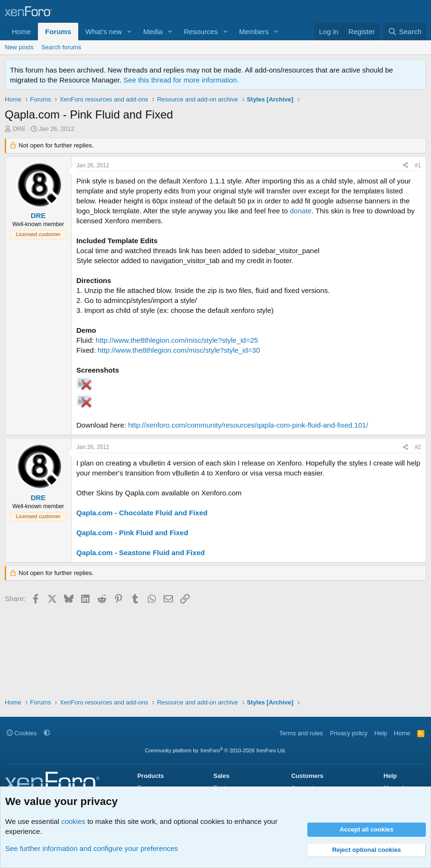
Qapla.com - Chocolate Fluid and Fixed (142, 513)
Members (254, 32)
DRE (19, 129)
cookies (73, 821)
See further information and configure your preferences (92, 848)
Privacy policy (349, 733)
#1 (418, 165)
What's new (104, 32)
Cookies (22, 733)
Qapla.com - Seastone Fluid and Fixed (141, 553)
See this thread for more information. (181, 80)
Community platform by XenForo (216, 750)
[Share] (405, 166)
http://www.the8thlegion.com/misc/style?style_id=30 (179, 350)
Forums (58, 32)
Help (381, 733)
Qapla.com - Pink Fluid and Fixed (132, 533)
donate (301, 211)
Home (21, 32)
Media (153, 32)
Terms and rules (301, 733)
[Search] (405, 32)
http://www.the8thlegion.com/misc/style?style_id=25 (177, 340)
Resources (201, 32)
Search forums (61, 47)
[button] (129, 32)
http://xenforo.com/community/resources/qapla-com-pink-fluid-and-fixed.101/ (248, 425)
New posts (19, 47)
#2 (418, 447)
